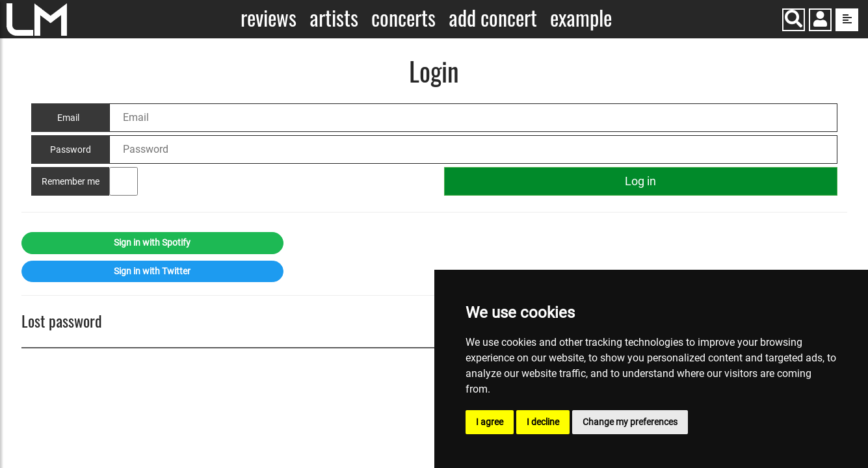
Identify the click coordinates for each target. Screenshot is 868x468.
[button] (820, 21)
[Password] (473, 149)
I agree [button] (490, 422)
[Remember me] (124, 181)
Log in (640, 181)
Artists (334, 18)
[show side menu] (847, 20)
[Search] (794, 20)
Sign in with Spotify (152, 242)
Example (581, 18)
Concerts (403, 18)
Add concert (493, 18)
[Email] (473, 118)
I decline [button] (543, 422)
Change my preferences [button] (630, 422)
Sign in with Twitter (152, 271)
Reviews (269, 18)
